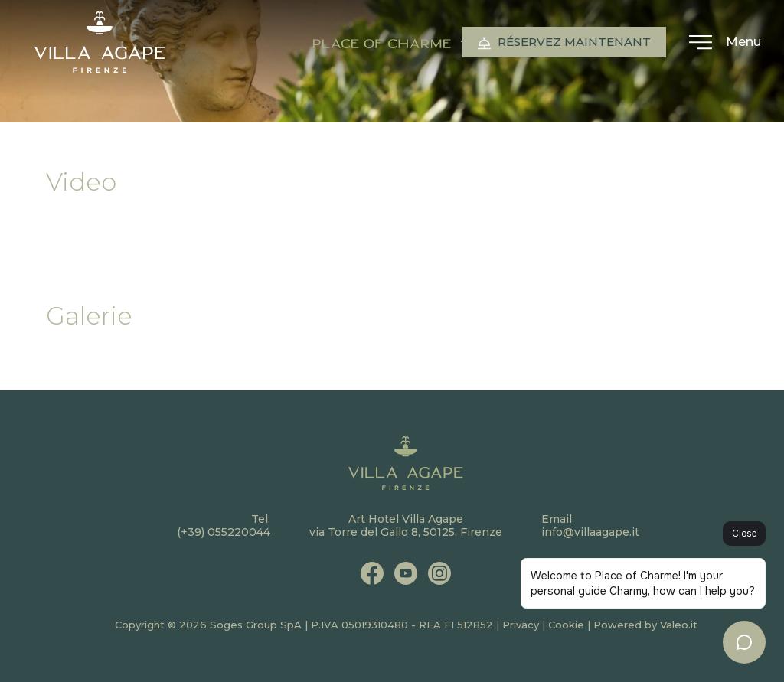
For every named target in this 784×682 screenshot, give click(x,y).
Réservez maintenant (564, 42)
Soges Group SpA (256, 625)
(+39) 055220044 (224, 532)
